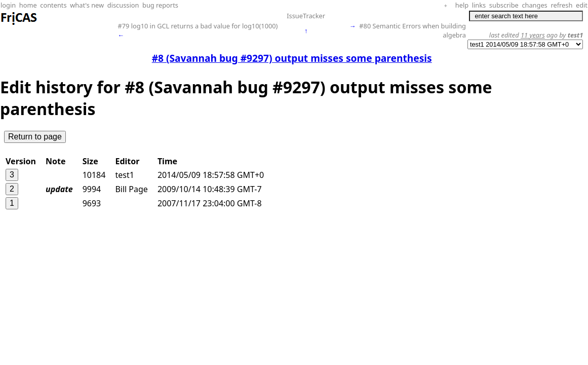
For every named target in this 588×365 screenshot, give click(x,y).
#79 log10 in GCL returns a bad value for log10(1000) (198, 26)
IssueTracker (306, 16)
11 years (533, 35)
